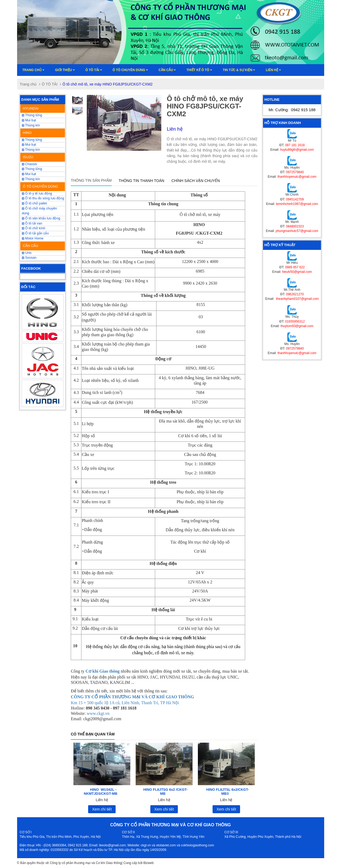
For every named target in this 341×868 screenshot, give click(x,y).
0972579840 (295, 172)
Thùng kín (31, 125)
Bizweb (149, 863)
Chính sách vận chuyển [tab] (196, 181)
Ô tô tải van (32, 223)
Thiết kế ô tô (199, 70)
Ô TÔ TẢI (94, 70)
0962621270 (295, 294)
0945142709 (295, 199)
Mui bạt (29, 174)
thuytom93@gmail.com (297, 326)
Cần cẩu (167, 70)
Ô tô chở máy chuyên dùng (40, 211)
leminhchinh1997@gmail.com (297, 204)
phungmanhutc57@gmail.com (297, 231)
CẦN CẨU (31, 246)
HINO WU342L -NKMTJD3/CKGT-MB (101, 791)
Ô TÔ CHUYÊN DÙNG (41, 186)
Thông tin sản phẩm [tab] (91, 180)
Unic (27, 253)
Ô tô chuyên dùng (130, 70)
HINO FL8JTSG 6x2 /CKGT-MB (165, 791)
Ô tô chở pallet (34, 203)
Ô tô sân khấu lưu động (41, 218)
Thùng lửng (32, 169)
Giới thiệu (65, 70)
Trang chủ (34, 70)
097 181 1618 (295, 145)
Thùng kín (31, 179)
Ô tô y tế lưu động (37, 193)
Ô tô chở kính (34, 228)
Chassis (30, 164)
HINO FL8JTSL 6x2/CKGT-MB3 (228, 791)
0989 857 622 (295, 267)
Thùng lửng (32, 115)
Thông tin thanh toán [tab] (141, 181)
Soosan (29, 258)
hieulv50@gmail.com (297, 272)
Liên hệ (273, 70)
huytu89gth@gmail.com (297, 150)
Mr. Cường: (292, 110)
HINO (27, 133)
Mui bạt (29, 120)
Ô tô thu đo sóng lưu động (43, 198)
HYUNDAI (31, 108)
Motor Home (33, 238)
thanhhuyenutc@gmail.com (297, 177)
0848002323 (295, 226)
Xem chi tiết (102, 809)
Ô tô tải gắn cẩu (35, 233)
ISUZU (28, 157)
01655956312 (295, 321)
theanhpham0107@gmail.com (297, 299)
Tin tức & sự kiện (239, 70)
